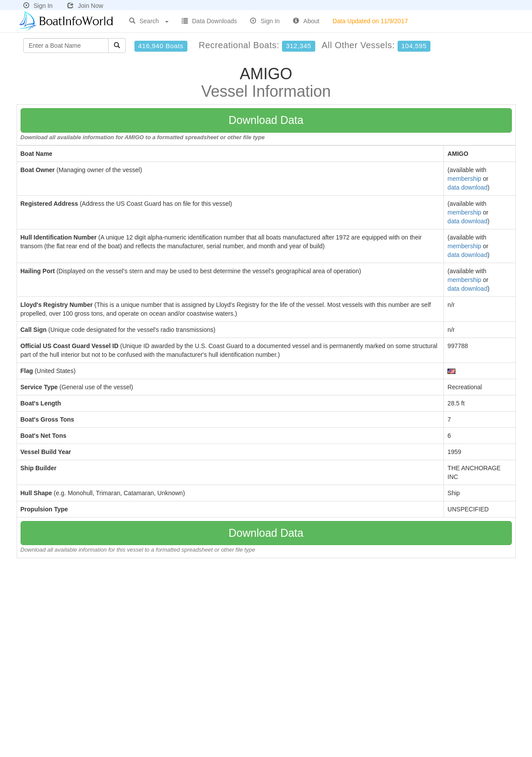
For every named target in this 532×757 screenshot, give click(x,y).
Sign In (38, 6)
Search (149, 21)
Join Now (85, 6)
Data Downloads (210, 21)
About (306, 21)
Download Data (266, 120)
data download (467, 187)
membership (464, 179)
